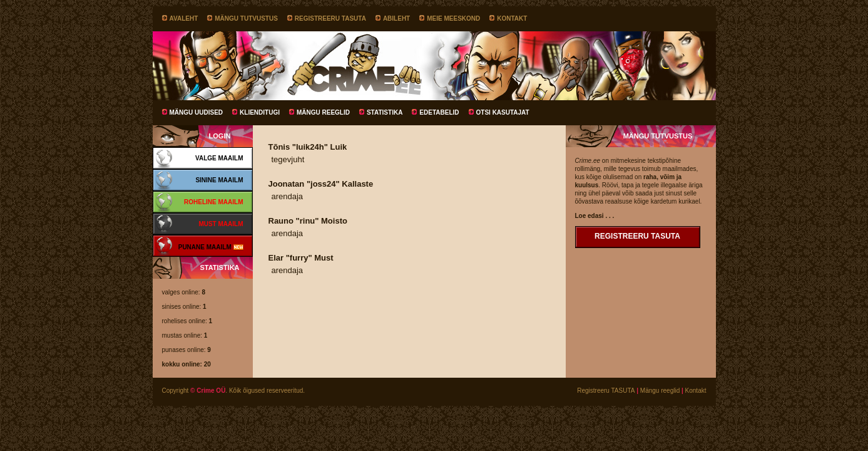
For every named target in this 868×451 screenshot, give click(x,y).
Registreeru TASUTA (330, 18)
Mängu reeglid (323, 112)
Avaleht (184, 18)
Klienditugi (260, 112)
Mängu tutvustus (246, 18)
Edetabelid (439, 112)
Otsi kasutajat (503, 112)
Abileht (396, 18)
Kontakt (512, 18)
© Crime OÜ (208, 391)
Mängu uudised (197, 112)
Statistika (385, 112)
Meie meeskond (453, 18)
